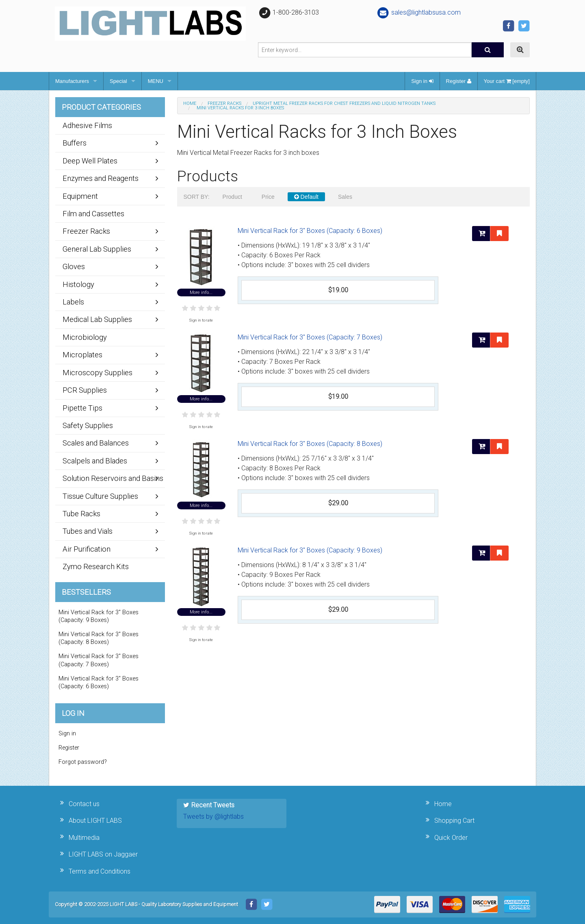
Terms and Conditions (100, 871)
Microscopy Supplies (97, 373)
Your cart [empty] (507, 81)
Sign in (422, 81)
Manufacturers (72, 81)
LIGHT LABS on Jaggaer (103, 854)
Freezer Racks (224, 103)
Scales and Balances (96, 443)
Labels (73, 302)
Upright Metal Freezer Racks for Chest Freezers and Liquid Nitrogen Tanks (344, 103)
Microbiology (85, 337)
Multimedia (84, 838)
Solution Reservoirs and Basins (113, 478)
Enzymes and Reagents (101, 178)
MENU (156, 81)
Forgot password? (83, 762)
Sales (345, 197)
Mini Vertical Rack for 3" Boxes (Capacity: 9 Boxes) (310, 550)
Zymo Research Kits (96, 566)
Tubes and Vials (88, 531)
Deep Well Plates (90, 161)
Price (268, 197)
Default (306, 197)
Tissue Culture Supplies (100, 496)
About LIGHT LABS (95, 821)
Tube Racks (81, 514)
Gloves (74, 266)
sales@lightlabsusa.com (419, 12)
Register (459, 81)
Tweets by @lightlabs (213, 816)
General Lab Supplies (97, 249)
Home (190, 103)
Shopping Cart (454, 821)
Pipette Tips (82, 408)
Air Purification (87, 549)
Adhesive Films (87, 125)
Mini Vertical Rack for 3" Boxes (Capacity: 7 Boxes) (310, 337)
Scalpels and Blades (95, 461)
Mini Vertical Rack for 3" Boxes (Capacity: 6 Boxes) (310, 231)
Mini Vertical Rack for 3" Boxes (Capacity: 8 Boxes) (310, 444)
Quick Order (451, 838)
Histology (78, 284)
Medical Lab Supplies (97, 319)
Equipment (80, 196)
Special (118, 81)
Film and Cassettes (93, 214)
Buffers (75, 143)
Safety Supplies (88, 425)
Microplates (82, 355)
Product (232, 197)
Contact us (84, 804)
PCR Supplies (85, 390)
